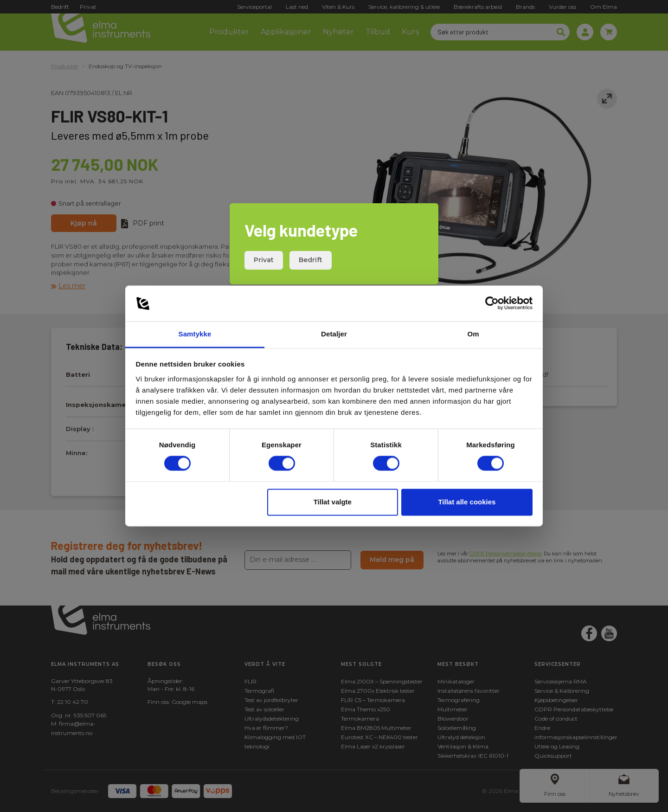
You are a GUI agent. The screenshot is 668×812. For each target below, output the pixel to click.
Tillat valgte (333, 502)
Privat (264, 260)
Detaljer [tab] (334, 334)
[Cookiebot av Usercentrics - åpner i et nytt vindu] (492, 303)
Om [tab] (473, 334)
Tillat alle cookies (467, 502)
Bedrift (311, 260)
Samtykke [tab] (195, 334)
